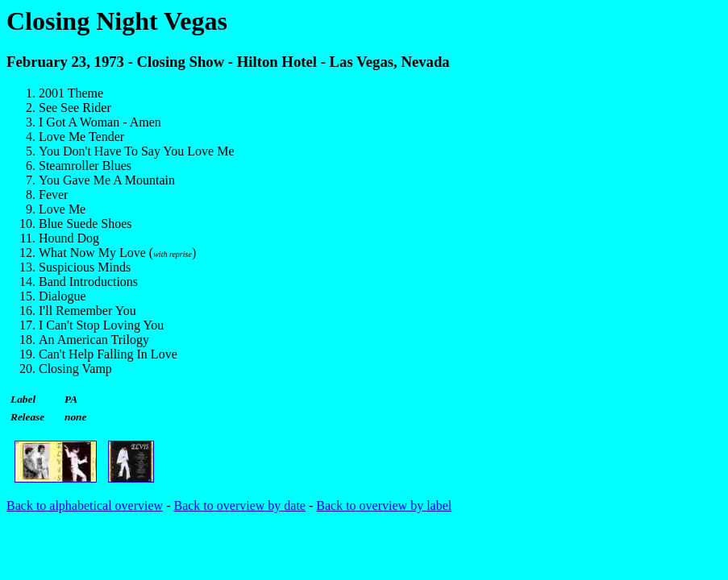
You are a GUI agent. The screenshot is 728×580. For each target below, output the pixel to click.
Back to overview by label (384, 505)
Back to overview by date (239, 505)
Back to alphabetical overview (85, 505)
